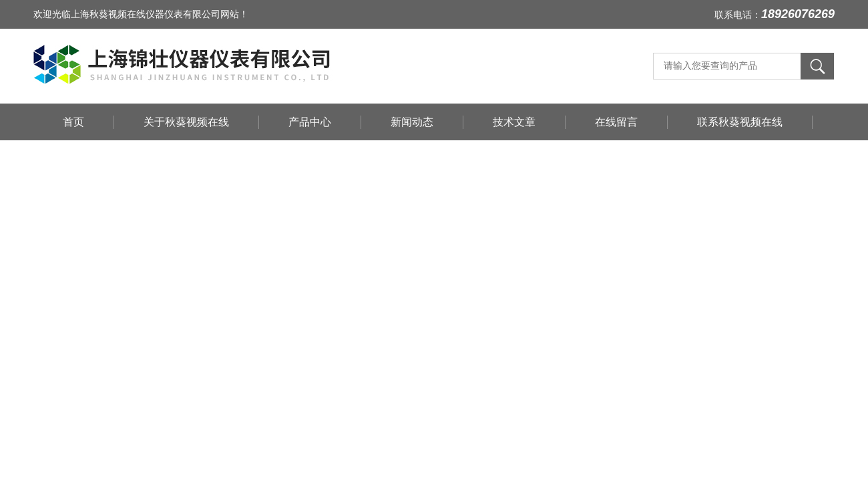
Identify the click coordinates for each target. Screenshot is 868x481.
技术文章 (514, 122)
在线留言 (616, 122)
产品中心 (310, 122)
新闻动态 (412, 122)
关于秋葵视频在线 (186, 122)
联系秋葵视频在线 (740, 122)
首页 (73, 122)
